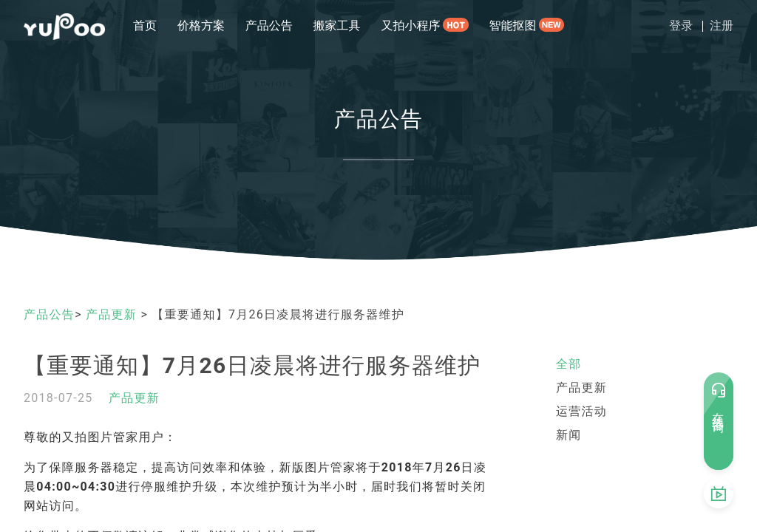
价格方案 (201, 25)
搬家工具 (337, 25)
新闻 (569, 435)
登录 (681, 25)
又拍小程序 (410, 25)
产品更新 (113, 314)
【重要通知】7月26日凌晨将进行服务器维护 (252, 365)
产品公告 (269, 25)
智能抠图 (513, 25)
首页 (145, 25)
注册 (722, 25)
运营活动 (581, 411)
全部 (569, 364)
